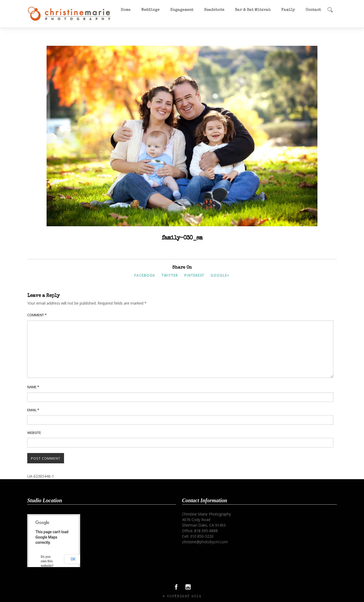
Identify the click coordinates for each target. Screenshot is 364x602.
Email (33, 410)
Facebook (145, 275)
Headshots (214, 10)
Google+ (220, 275)
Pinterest (194, 275)
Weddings (150, 10)
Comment (37, 315)
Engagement (182, 10)
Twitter (170, 275)
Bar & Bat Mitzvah (253, 10)
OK (73, 559)
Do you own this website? (47, 561)
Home (126, 10)
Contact (313, 10)
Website (34, 433)
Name (33, 387)
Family (288, 10)
